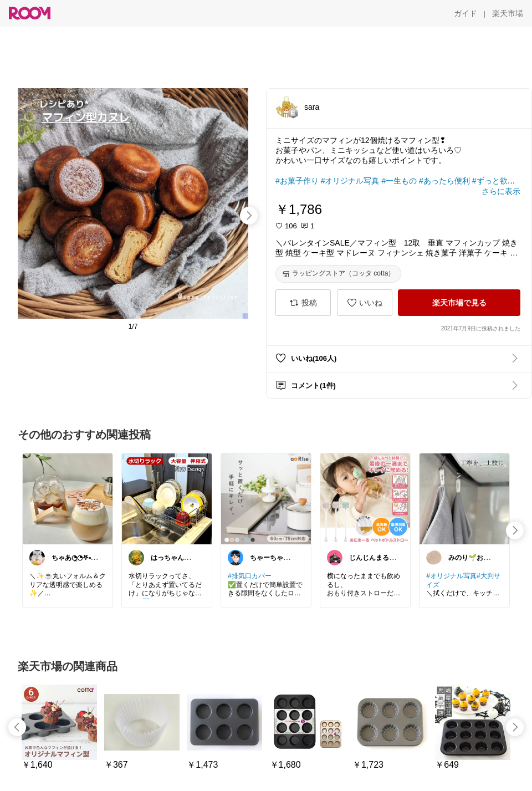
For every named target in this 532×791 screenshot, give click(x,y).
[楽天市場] (508, 13)
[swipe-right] (249, 216)
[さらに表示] (501, 191)
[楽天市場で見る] (459, 303)
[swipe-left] (17, 727)
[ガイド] (465, 13)
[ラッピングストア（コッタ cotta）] (338, 274)
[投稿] (303, 303)
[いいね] (365, 303)
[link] (68, 498)
